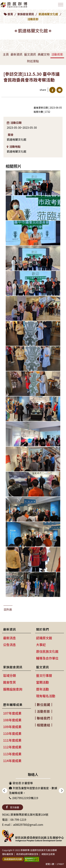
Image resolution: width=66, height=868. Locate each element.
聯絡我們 (44, 718)
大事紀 (41, 645)
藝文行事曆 (44, 675)
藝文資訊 (30, 54)
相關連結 (44, 725)
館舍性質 (10, 682)
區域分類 (10, 675)
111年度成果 (12, 740)
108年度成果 (12, 720)
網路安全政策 (48, 854)
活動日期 (14, 123)
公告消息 (10, 645)
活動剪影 (57, 54)
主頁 (6, 54)
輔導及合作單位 (47, 658)
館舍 (11, 135)
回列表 (8, 609)
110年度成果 (12, 733)
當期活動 (43, 682)
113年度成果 (12, 754)
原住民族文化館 (47, 651)
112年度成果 (12, 747)
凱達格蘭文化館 (48, 14)
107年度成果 (12, 713)
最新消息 (10, 638)
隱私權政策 (8, 854)
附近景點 (33, 61)
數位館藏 (44, 705)
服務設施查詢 (13, 689)
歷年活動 (43, 689)
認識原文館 (44, 638)
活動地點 (14, 147)
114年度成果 (12, 761)
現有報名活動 (46, 696)
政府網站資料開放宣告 (27, 854)
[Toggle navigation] (61, 5)
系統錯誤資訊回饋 (13, 859)
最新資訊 (16, 54)
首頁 (10, 14)
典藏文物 (44, 54)
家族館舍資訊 (26, 14)
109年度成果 (12, 727)
